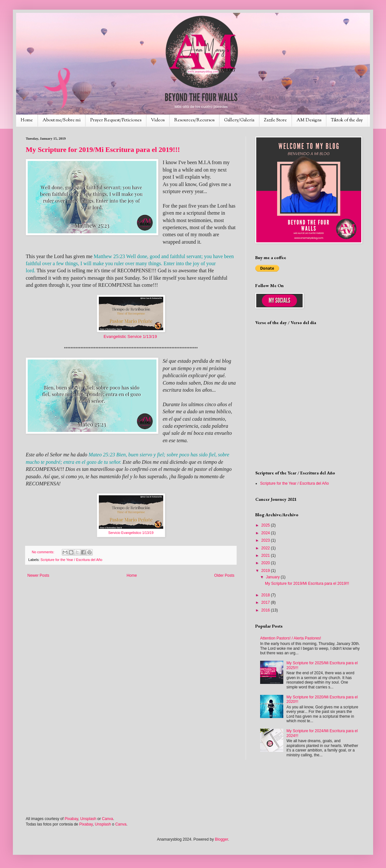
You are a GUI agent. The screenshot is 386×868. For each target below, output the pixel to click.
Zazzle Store (275, 120)
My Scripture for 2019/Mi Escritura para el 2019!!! (103, 149)
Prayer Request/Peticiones (116, 120)
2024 (266, 533)
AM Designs (309, 120)
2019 (266, 571)
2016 (266, 610)
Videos (158, 120)
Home (27, 120)
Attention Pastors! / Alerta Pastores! (291, 638)
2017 (266, 602)
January (273, 577)
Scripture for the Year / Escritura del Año (71, 560)
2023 (266, 540)
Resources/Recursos (194, 120)
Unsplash (88, 819)
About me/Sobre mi (61, 120)
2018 (266, 595)
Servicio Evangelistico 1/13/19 (131, 533)
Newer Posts (38, 575)
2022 (266, 548)
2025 (266, 525)
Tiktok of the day (347, 120)
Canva (108, 819)
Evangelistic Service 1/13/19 (130, 336)
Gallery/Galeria (239, 120)
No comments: (44, 552)
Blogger (222, 839)
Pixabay (71, 819)
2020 (266, 563)
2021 (266, 555)
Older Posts (224, 575)
